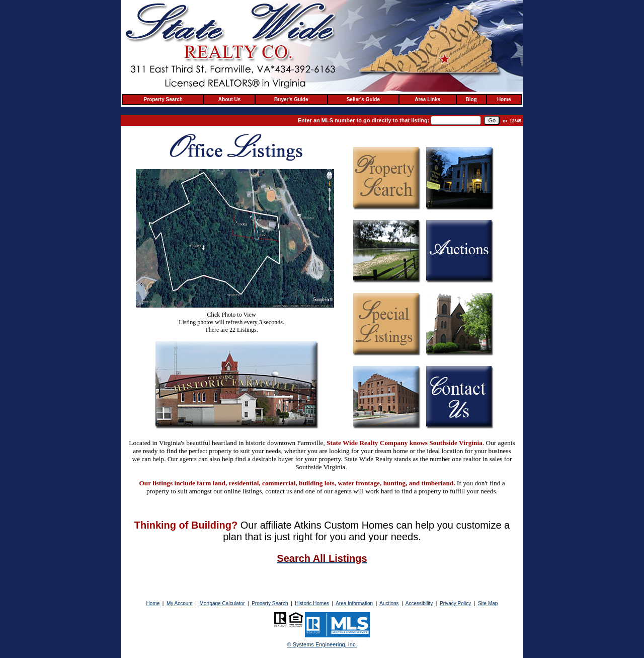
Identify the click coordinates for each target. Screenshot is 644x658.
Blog (471, 99)
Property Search (163, 99)
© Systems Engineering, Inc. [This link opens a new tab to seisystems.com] (322, 644)
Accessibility (419, 603)
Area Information (354, 603)
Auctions (389, 603)
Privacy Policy (455, 603)
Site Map (488, 603)
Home (504, 99)
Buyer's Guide (291, 99)
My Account (180, 603)
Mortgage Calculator (222, 603)
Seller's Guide (363, 99)
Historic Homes (312, 603)
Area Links (427, 99)
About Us (229, 99)
